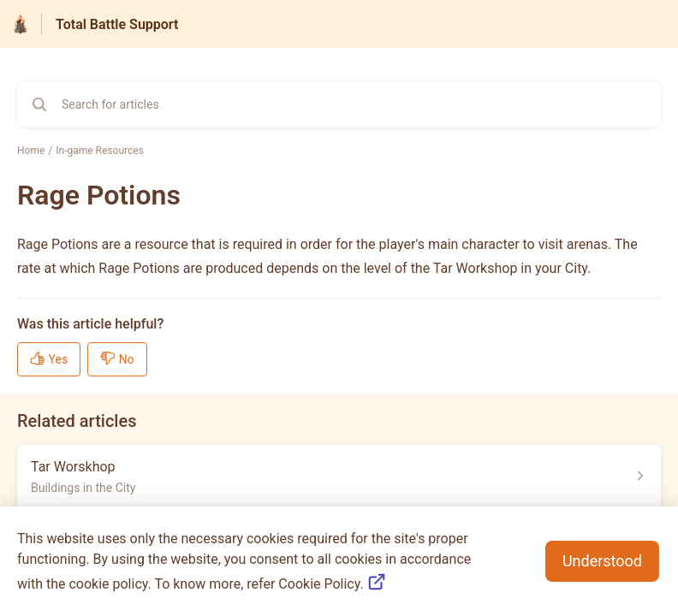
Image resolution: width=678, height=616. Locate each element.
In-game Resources (100, 151)
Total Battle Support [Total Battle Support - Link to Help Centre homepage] (117, 24)
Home (31, 151)
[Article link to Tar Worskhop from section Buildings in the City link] (339, 476)
